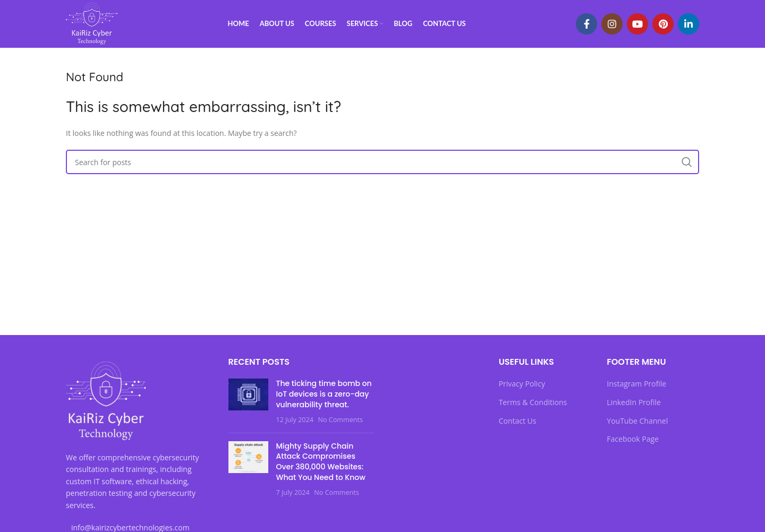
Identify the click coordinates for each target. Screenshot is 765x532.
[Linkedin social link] (688, 24)
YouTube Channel (637, 421)
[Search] (382, 162)
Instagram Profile (636, 384)
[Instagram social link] (612, 24)
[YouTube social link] (637, 24)
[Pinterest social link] (663, 24)
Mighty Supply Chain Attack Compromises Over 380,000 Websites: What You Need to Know (321, 462)
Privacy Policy (522, 384)
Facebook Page (633, 439)
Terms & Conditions (533, 402)
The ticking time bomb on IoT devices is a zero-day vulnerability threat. (324, 394)
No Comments (340, 420)
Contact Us (518, 421)
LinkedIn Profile (634, 402)
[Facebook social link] (586, 24)
